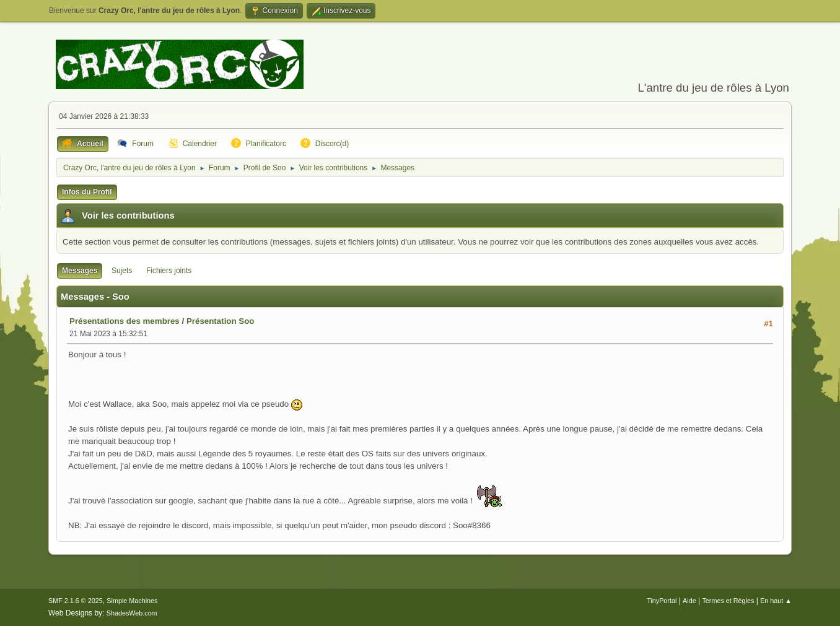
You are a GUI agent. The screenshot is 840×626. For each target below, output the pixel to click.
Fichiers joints (169, 271)
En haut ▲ (776, 601)
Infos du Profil (87, 192)
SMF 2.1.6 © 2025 (76, 601)
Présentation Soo (221, 321)
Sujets (122, 271)
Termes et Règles (728, 601)
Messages (80, 271)
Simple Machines (132, 601)
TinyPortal (662, 601)
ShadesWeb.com (132, 613)
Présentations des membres (125, 321)
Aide (689, 601)
